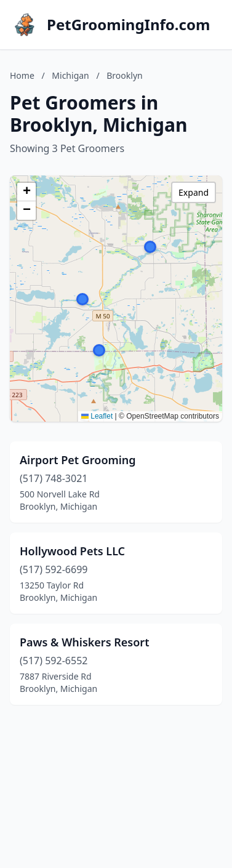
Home (22, 75)
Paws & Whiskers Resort (84, 642)
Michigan (70, 75)
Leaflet (97, 416)
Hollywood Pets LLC (72, 551)
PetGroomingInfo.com (128, 25)
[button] (150, 247)
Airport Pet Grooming (78, 460)
